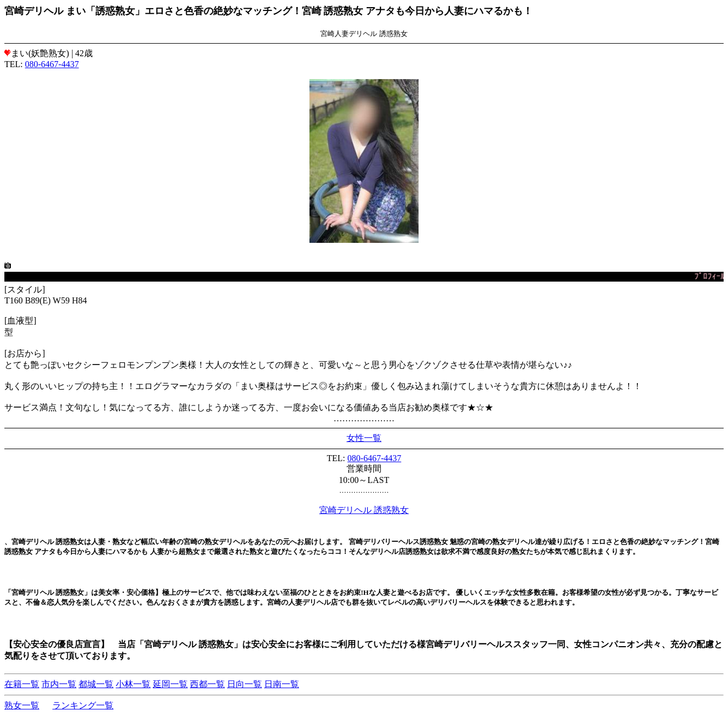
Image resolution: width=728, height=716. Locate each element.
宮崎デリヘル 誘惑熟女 (364, 510)
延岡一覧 (170, 684)
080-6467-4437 (52, 64)
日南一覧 (282, 684)
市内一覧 (59, 684)
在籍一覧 (22, 684)
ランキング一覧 (83, 705)
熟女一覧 (22, 705)
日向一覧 (244, 684)
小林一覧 (133, 684)
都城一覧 (96, 684)
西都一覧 (207, 684)
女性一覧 (364, 438)
